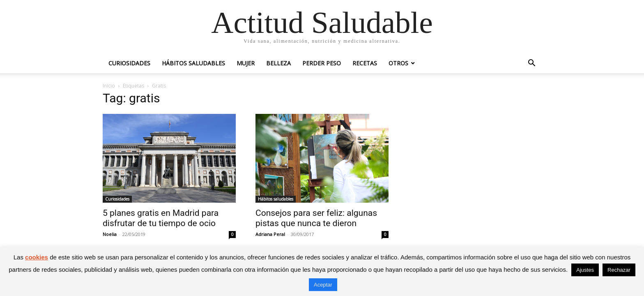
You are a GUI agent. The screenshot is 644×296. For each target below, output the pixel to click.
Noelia (110, 234)
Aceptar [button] (323, 285)
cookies (37, 257)
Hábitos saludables (193, 63)
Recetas (365, 63)
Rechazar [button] (619, 270)
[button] (531, 64)
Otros (398, 63)
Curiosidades (129, 63)
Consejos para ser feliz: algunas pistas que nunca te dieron (316, 218)
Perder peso (322, 63)
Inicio (109, 86)
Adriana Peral (270, 234)
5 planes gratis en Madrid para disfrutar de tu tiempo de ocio (161, 218)
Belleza (278, 63)
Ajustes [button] (585, 270)
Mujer (246, 63)
